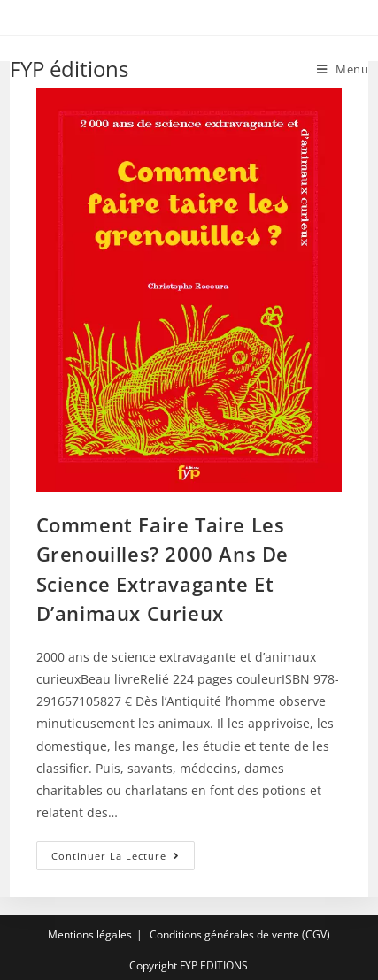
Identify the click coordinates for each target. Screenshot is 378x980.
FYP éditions (69, 69)
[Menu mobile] (343, 69)
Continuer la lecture (123, 859)
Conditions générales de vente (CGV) (240, 934)
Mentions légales (90, 934)
